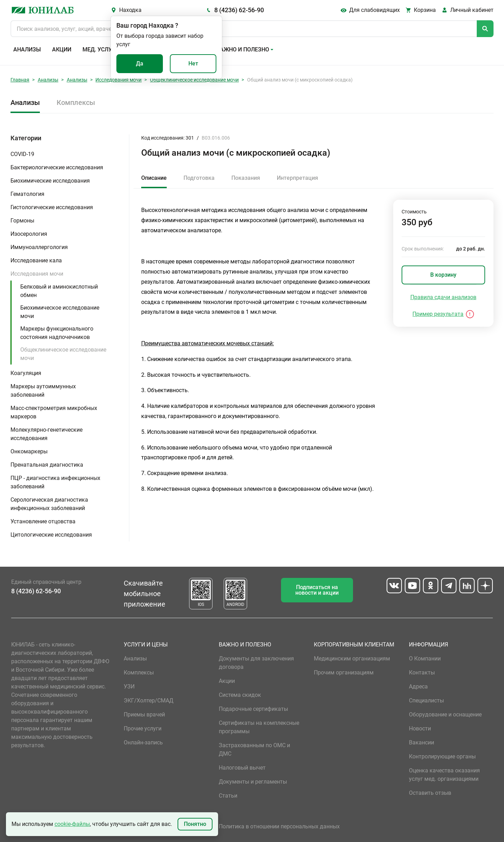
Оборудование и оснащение (445, 714)
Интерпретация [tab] (297, 178)
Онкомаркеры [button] (29, 451)
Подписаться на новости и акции (317, 590)
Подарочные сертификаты (253, 709)
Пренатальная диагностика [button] (47, 465)
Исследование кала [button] (36, 260)
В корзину (443, 275)
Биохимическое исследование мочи (60, 312)
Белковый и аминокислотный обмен (59, 291)
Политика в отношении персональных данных (279, 826)
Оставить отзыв (430, 793)
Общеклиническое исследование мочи (194, 80)
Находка (130, 10)
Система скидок (240, 695)
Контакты (422, 673)
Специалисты (426, 701)
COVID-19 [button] (22, 154)
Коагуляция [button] (26, 373)
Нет (193, 63)
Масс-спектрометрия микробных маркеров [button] (54, 412)
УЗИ (129, 687)
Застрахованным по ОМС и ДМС (254, 749)
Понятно (195, 824)
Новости (420, 728)
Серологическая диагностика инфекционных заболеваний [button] (49, 504)
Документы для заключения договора (256, 663)
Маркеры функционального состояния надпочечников (57, 333)
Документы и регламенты (253, 782)
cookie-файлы (72, 824)
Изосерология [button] (29, 234)
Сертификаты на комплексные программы (259, 727)
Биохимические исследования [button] (50, 181)
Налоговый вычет (242, 768)
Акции (62, 49)
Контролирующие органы (442, 756)
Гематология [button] (27, 194)
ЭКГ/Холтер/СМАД (149, 701)
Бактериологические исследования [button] (57, 167)
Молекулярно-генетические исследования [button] (46, 434)
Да (140, 63)
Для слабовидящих (375, 10)
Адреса (418, 687)
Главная (20, 80)
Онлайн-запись (143, 742)
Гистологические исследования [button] (52, 207)
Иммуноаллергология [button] (39, 247)
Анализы (27, 49)
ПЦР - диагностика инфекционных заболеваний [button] (55, 482)
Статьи (228, 796)
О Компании (425, 659)
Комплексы (76, 102)
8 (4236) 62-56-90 (239, 10)
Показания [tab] (246, 178)
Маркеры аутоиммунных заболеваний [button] (43, 391)
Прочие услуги (143, 728)
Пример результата (438, 314)
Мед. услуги (101, 49)
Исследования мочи (118, 80)
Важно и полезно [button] (243, 49)
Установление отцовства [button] (43, 521)
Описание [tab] (154, 178)
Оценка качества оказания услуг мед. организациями (444, 775)
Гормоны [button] (22, 221)
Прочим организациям (344, 673)
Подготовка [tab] (199, 178)
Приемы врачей (144, 714)
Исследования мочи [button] (37, 274)
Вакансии (422, 742)
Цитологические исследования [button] (51, 535)
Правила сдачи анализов (443, 297)
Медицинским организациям (352, 659)
